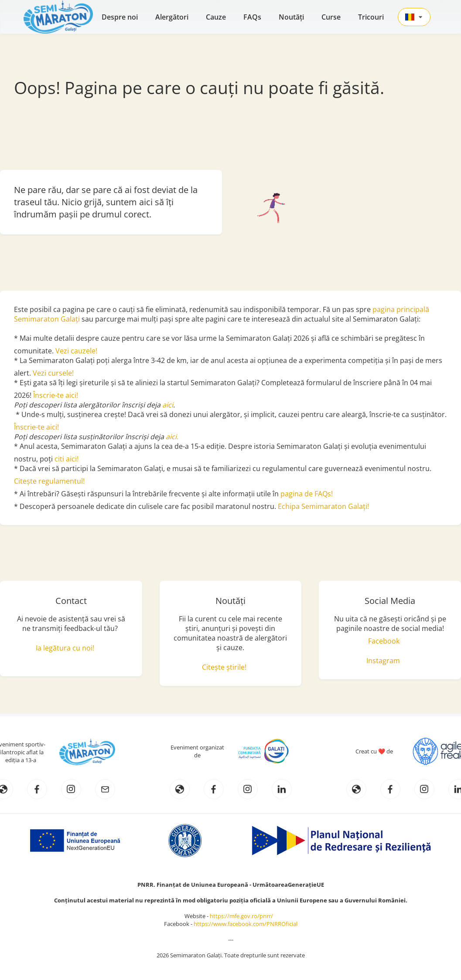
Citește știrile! (224, 667)
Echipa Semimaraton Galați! (323, 506)
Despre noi (120, 17)
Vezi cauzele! (77, 351)
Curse (331, 17)
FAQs (252, 17)
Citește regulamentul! (49, 481)
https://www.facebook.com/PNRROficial (246, 924)
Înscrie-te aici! (56, 395)
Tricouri (371, 17)
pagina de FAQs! (307, 494)
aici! (72, 459)
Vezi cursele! (53, 373)
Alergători (172, 17)
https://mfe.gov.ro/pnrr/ (243, 916)
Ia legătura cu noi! (65, 648)
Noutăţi (291, 17)
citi (60, 459)
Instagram (383, 661)
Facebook (384, 641)
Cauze (216, 17)
